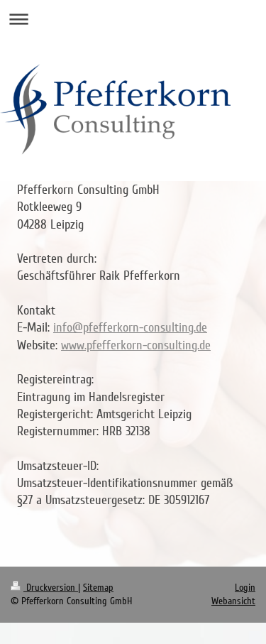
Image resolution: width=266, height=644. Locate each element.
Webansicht (233, 601)
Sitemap (98, 588)
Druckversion (44, 588)
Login (245, 588)
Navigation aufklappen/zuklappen (133, 19)
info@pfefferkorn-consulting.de (130, 327)
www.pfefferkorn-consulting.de (136, 345)
